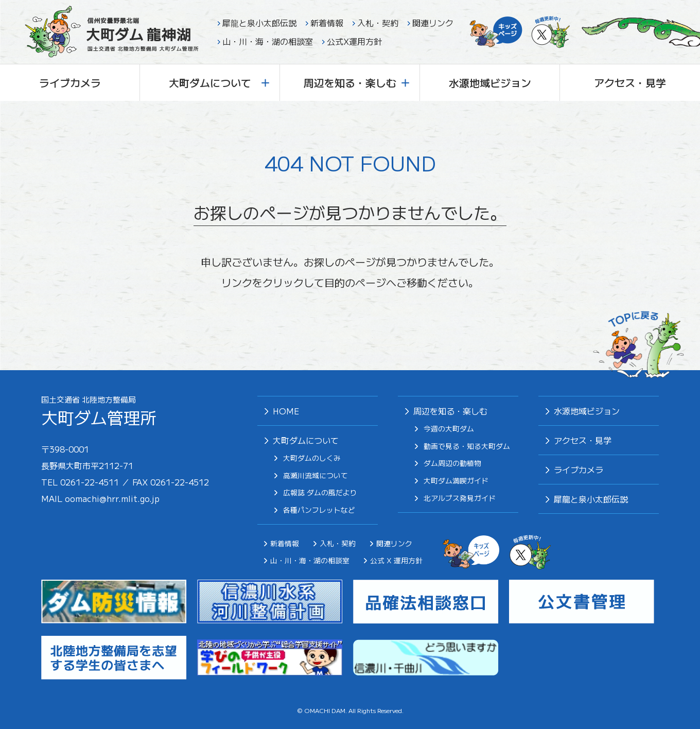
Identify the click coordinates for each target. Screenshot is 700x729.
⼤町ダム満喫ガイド (456, 481)
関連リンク (433, 23)
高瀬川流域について (316, 476)
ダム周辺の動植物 (452, 463)
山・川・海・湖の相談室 (268, 41)
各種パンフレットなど (319, 510)
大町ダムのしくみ (312, 458)
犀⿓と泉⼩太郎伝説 (591, 499)
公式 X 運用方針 (396, 560)
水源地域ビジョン (490, 83)
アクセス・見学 (630, 83)
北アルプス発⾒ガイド (460, 498)
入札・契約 (378, 23)
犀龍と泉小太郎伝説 (259, 23)
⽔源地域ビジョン (587, 411)
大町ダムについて (219, 83)
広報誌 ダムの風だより (320, 493)
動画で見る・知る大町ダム (467, 446)
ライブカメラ (70, 83)
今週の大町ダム (449, 429)
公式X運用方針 (354, 41)
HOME (286, 411)
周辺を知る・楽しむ (357, 83)
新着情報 (327, 23)
